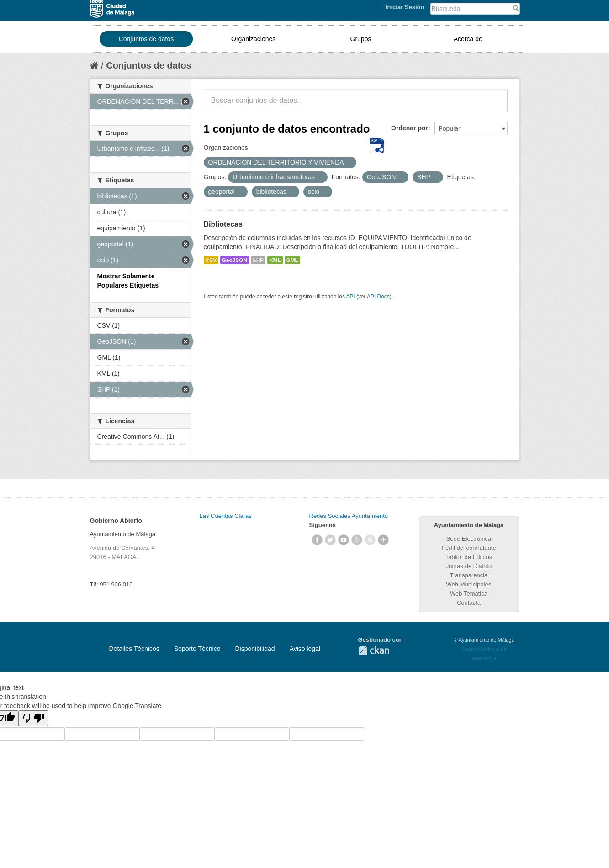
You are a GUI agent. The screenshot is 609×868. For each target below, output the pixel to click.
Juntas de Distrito (469, 566)
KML (275, 260)
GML (292, 260)
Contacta (469, 603)
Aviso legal (305, 649)
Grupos (361, 39)
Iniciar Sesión (405, 7)
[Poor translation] (33, 718)
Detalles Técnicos (134, 649)
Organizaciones (253, 39)
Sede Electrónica (469, 539)
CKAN (374, 650)
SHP (258, 260)
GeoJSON (235, 260)
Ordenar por (410, 128)
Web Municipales (469, 584)
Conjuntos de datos (146, 39)
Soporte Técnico (197, 649)
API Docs (378, 297)
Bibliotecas (223, 224)
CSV (211, 260)
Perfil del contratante (469, 548)
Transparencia (469, 575)
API (350, 297)
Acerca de (468, 39)
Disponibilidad (255, 649)
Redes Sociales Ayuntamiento (349, 516)
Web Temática (469, 594)
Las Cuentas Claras (226, 516)
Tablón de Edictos (469, 557)
